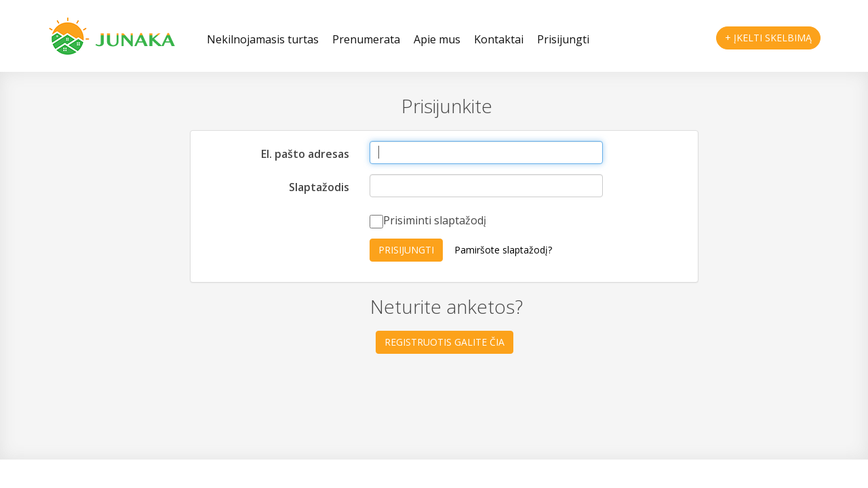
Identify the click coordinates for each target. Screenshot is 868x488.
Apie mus (437, 39)
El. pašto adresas (305, 154)
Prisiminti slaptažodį (428, 221)
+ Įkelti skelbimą (768, 38)
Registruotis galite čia (445, 342)
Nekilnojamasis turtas (263, 39)
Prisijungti (563, 39)
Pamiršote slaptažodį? (503, 250)
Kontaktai (499, 39)
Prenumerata (366, 39)
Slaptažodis (319, 187)
